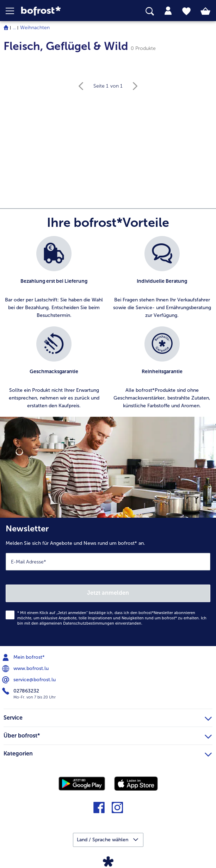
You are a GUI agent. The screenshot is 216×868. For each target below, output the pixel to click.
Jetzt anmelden (108, 593)
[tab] (168, 11)
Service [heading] (108, 717)
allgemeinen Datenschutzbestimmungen (77, 623)
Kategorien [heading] (108, 753)
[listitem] (54, 278)
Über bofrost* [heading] (108, 735)
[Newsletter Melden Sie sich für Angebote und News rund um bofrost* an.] (108, 582)
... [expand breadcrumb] (14, 28)
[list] (108, 326)
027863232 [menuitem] (21, 691)
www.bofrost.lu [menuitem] (26, 669)
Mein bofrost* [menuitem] (24, 657)
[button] (13, 11)
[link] (60, 11)
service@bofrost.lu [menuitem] (30, 680)
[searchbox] (150, 11)
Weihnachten (35, 28)
